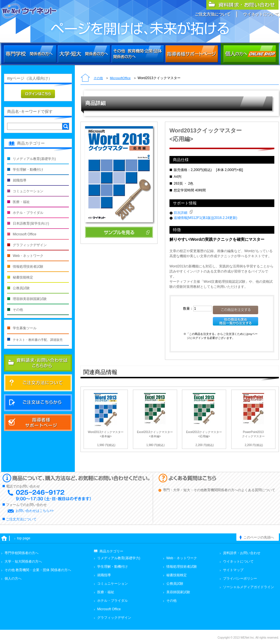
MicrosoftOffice (120, 78)
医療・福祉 (21, 202)
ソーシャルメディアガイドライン (249, 587)
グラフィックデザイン (30, 245)
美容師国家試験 (178, 592)
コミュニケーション (28, 191)
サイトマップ (233, 570)
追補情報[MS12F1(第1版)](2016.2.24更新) (205, 218)
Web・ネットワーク (28, 256)
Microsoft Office (25, 234)
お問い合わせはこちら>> (35, 511)
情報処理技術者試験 (28, 267)
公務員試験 (21, 288)
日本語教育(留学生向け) (31, 223)
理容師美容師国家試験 (30, 299)
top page (24, 538)
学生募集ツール (25, 328)
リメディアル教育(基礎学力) (34, 159)
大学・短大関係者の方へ (84, 54)
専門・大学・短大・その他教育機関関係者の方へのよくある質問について (219, 490)
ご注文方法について (213, 14)
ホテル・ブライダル (28, 213)
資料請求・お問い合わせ (242, 553)
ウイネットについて (261, 14)
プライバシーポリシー (240, 578)
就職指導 (20, 180)
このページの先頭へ (259, 537)
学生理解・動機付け (28, 170)
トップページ (85, 78)
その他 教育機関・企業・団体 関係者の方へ (38, 570)
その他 (98, 78)
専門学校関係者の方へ (30, 54)
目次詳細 (183, 213)
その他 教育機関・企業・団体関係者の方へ (138, 54)
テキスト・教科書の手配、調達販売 (38, 340)
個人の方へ (250, 54)
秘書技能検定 (23, 277)
